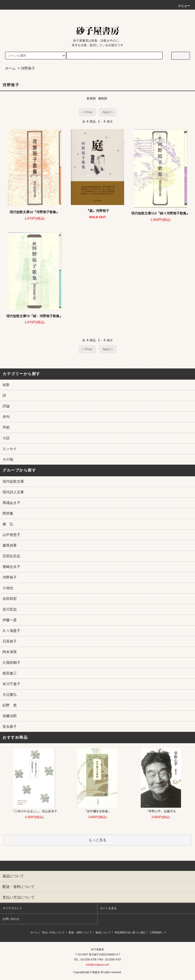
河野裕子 (28, 68)
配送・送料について (80, 932)
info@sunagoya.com (97, 965)
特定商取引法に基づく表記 (130, 932)
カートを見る (108, 908)
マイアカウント (12, 908)
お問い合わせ (11, 919)
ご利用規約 (155, 932)
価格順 (103, 98)
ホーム (10, 68)
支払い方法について (53, 932)
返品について (103, 932)
